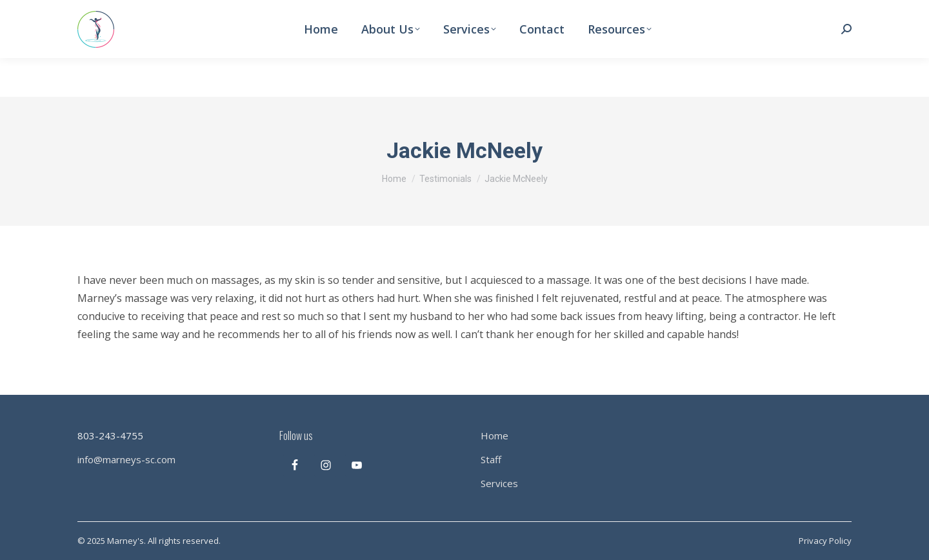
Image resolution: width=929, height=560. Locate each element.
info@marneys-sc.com (126, 459)
